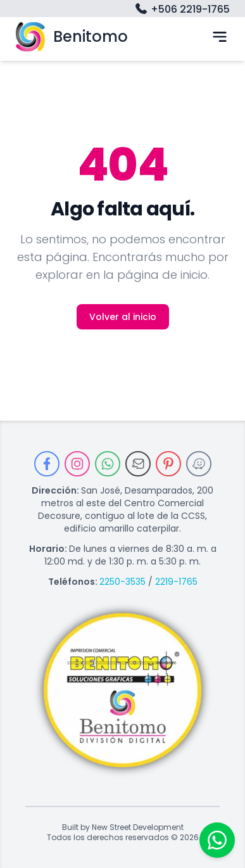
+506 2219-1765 (181, 10)
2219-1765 (176, 582)
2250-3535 (123, 582)
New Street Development (138, 827)
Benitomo (72, 36)
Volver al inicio (123, 317)
